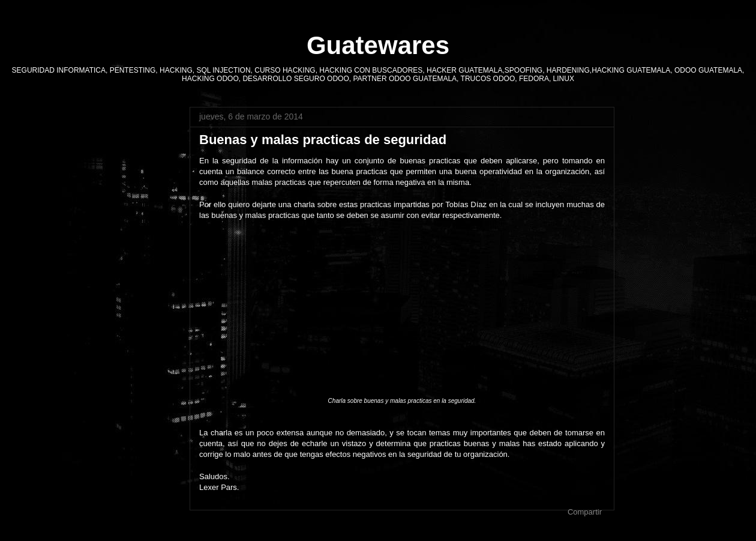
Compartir (585, 512)
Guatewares (378, 45)
